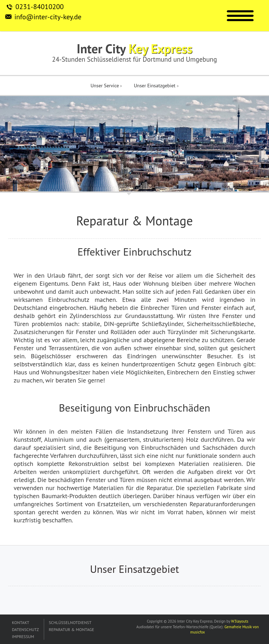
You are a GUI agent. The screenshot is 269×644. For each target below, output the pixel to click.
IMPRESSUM (23, 636)
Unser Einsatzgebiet (156, 86)
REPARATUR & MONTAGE (71, 629)
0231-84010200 (40, 7)
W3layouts (240, 621)
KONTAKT (20, 622)
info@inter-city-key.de (48, 17)
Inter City (134, 49)
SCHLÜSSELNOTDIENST (70, 622)
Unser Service (106, 86)
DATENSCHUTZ (25, 629)
